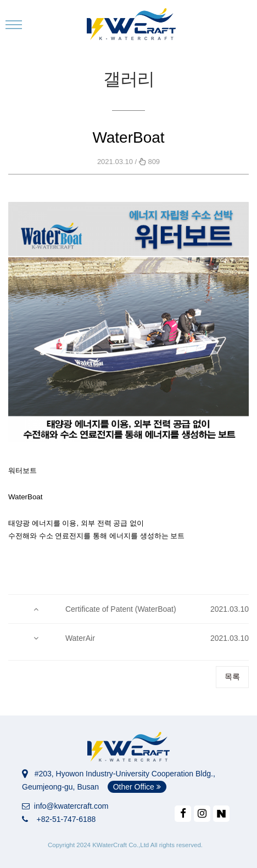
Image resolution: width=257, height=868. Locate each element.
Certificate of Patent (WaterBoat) (121, 609)
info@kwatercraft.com (65, 806)
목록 (232, 677)
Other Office (137, 787)
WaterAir (80, 638)
